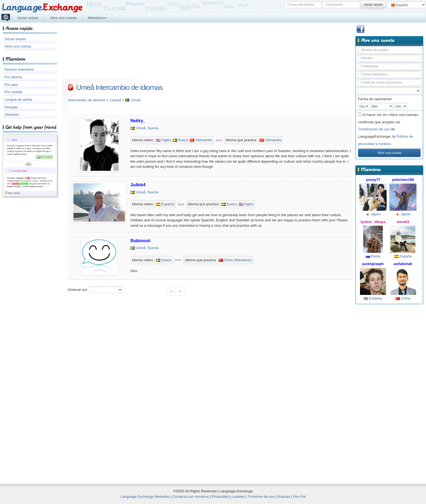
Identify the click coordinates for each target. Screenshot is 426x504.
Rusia (373, 256)
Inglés (163, 140)
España (403, 256)
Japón (373, 214)
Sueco (180, 140)
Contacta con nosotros (191, 497)
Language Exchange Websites (145, 497)
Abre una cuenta (63, 18)
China (403, 298)
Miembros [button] (97, 18)
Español (165, 204)
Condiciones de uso (374, 129)
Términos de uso (261, 497)
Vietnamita (201, 140)
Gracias (284, 497)
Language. (42, 7)
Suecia (153, 128)
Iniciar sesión (28, 18)
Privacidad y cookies (228, 497)
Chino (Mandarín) (235, 260)
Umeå (141, 128)
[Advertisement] (389, 392)
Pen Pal (299, 497)
